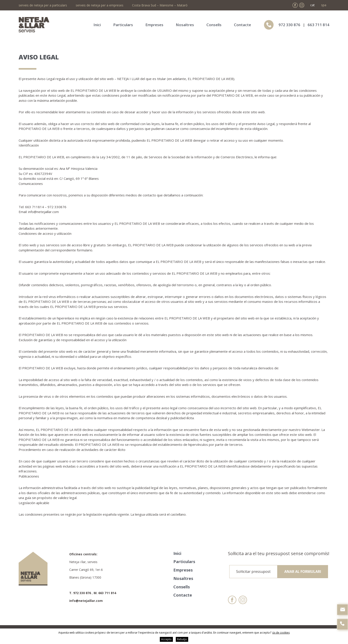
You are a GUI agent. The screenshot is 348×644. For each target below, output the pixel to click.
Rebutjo (182, 639)
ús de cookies (281, 633)
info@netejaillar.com (86, 601)
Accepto (166, 639)
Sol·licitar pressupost (253, 572)
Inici (97, 25)
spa (324, 5)
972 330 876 (289, 25)
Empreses (154, 25)
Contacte (242, 25)
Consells (214, 25)
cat (312, 5)
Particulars (123, 25)
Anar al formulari (303, 572)
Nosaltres (185, 25)
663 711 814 (318, 25)
